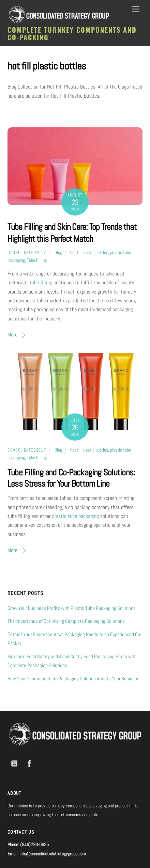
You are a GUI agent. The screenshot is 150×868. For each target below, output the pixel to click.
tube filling (41, 282)
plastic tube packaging (76, 516)
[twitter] (14, 763)
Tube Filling (37, 260)
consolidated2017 (27, 252)
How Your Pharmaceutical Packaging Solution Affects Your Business (73, 678)
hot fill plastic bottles (89, 252)
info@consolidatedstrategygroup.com (53, 854)
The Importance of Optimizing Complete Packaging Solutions (66, 621)
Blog (58, 252)
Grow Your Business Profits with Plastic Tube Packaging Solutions (72, 608)
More (12, 335)
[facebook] (29, 763)
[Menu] (136, 9)
